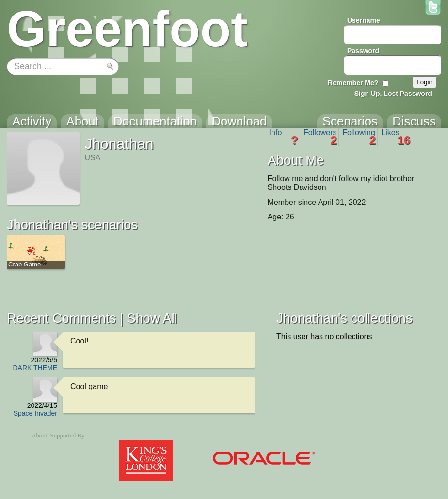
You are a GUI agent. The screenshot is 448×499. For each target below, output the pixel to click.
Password (363, 51)
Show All (152, 318)
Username (364, 20)
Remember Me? (353, 83)
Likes (396, 137)
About (39, 436)
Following (359, 137)
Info (284, 137)
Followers (320, 137)
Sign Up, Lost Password (393, 94)
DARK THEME (35, 368)
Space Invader (35, 413)
